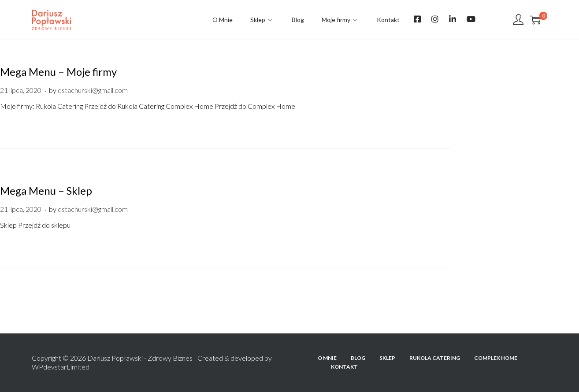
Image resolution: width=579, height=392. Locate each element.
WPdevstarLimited (61, 367)
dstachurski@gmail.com (93, 90)
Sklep (387, 358)
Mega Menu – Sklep (46, 190)
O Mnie (327, 358)
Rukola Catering (435, 358)
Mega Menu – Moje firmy (58, 72)
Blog (358, 358)
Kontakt (344, 367)
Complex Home (496, 358)
